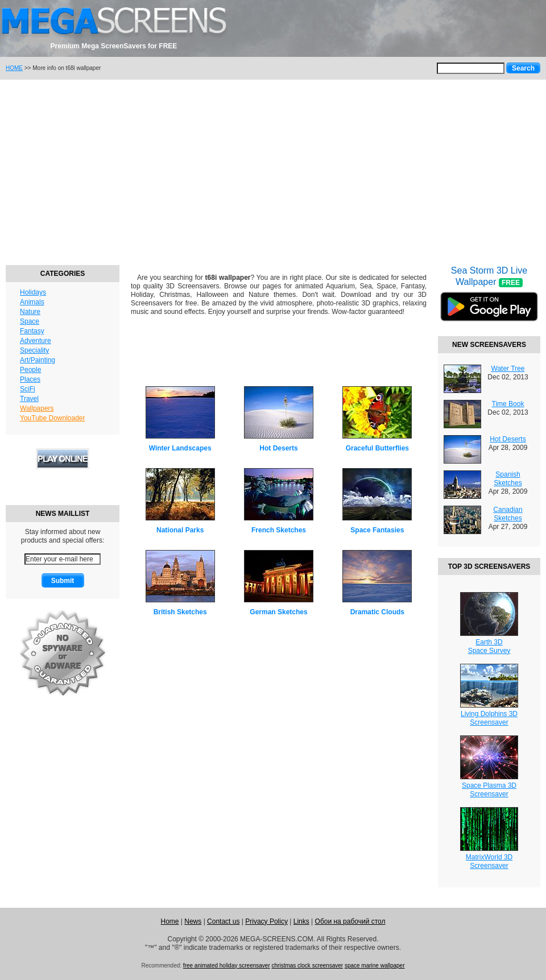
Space (30, 321)
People (30, 370)
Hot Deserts (278, 448)
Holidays (33, 292)
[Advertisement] (273, 171)
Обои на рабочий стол (350, 921)
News (193, 921)
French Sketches (279, 530)
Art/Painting (38, 360)
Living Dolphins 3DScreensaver (489, 718)
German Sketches (278, 612)
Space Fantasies (377, 530)
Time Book (508, 404)
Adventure (36, 341)
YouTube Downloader (53, 418)
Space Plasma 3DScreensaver (489, 790)
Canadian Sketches (508, 514)
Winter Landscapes (180, 448)
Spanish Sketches (508, 479)
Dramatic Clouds (377, 612)
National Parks (180, 530)
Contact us (223, 921)
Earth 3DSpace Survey (489, 646)
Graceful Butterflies (377, 448)
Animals (32, 302)
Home (169, 921)
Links (301, 921)
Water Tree (508, 369)
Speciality (34, 350)
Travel (29, 399)
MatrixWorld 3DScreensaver (489, 861)
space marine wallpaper (375, 965)
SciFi (28, 389)
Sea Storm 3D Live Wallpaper (489, 301)
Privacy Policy (266, 921)
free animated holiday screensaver (227, 965)
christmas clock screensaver (308, 965)
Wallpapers (37, 408)
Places (30, 379)
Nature (30, 312)
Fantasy (32, 331)
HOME (14, 68)
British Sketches (180, 612)
